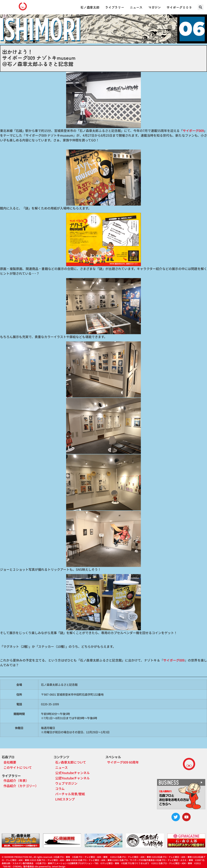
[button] (201, 7)
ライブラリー (115, 7)
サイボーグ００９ (179, 7)
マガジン (155, 7)
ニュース (136, 7)
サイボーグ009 (193, 131)
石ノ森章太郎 (90, 7)
